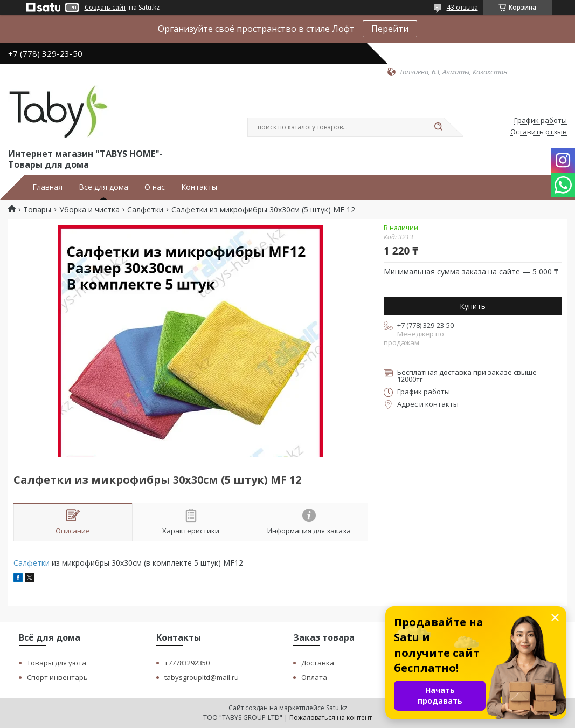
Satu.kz (337, 708)
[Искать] (439, 127)
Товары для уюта (57, 663)
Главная (47, 187)
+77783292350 (187, 663)
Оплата (314, 677)
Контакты (199, 187)
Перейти (390, 29)
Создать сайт (105, 8)
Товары (37, 210)
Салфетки (145, 210)
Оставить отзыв (539, 132)
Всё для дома (103, 187)
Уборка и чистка (89, 210)
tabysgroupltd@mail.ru (202, 677)
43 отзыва (462, 7)
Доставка (318, 663)
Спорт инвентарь (57, 677)
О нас (155, 187)
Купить (473, 306)
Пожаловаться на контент (331, 717)
